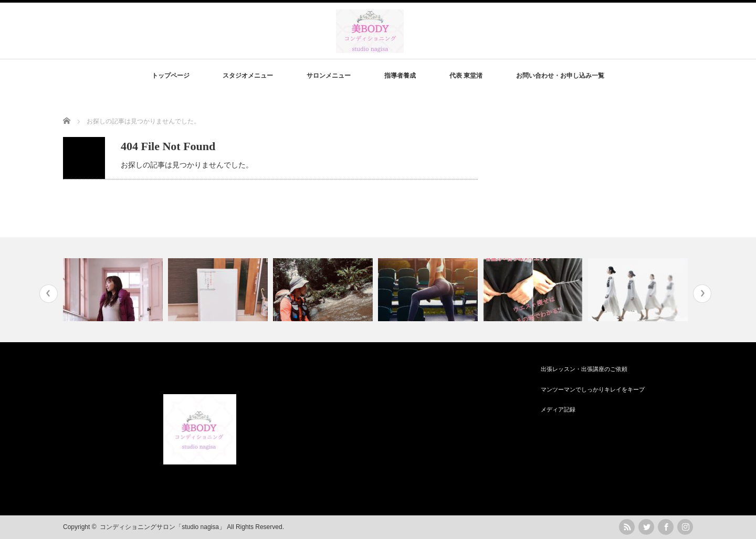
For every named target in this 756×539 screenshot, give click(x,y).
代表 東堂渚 (466, 76)
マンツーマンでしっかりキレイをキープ (593, 389)
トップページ (171, 76)
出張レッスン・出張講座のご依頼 (584, 369)
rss (627, 527)
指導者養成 (400, 76)
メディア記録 (558, 409)
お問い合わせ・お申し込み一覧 (560, 76)
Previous (49, 294)
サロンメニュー (329, 76)
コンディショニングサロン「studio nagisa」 (162, 527)
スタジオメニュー (248, 76)
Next (702, 294)
